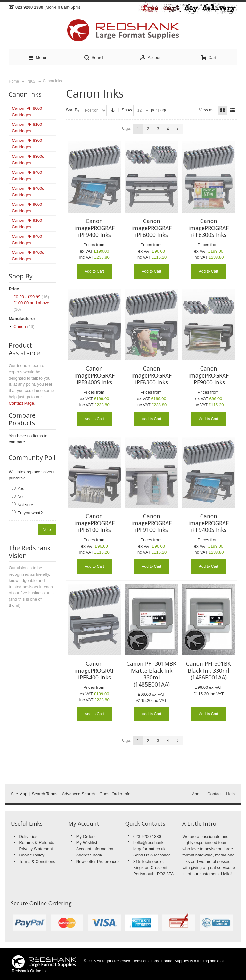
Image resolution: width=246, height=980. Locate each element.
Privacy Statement (36, 849)
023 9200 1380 (147, 836)
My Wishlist (87, 843)
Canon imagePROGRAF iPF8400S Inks (94, 375)
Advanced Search (79, 794)
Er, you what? (30, 513)
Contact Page (21, 403)
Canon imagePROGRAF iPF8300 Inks (152, 375)
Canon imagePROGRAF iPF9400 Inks (94, 228)
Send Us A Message (152, 855)
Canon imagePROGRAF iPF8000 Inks (152, 228)
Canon (20, 327)
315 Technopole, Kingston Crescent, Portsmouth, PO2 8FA (153, 868)
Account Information (95, 849)
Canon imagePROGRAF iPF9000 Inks (209, 375)
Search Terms (45, 794)
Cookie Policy (32, 855)
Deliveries (28, 836)
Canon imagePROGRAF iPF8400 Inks (94, 670)
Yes (21, 489)
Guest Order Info (115, 794)
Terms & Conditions (37, 861)
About (197, 794)
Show (127, 110)
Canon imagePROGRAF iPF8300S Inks (209, 228)
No (20, 497)
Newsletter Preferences (98, 861)
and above (31, 303)
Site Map (19, 794)
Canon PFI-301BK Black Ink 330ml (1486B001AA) (209, 670)
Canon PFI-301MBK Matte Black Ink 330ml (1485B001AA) (152, 674)
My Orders (86, 836)
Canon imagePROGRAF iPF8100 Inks (94, 523)
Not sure (25, 505)
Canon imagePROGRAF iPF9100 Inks (152, 523)
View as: (207, 110)
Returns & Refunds (37, 843)
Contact (214, 794)
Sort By (73, 110)
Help (230, 794)
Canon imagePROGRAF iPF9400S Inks (209, 523)
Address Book (89, 855)
